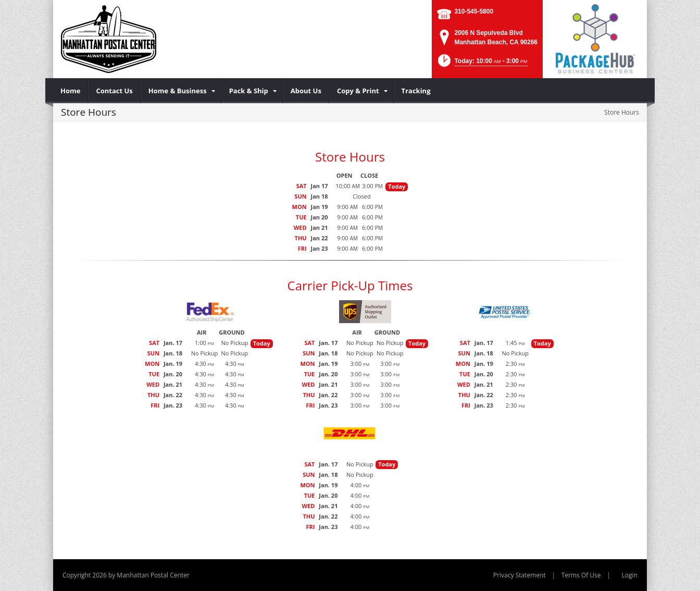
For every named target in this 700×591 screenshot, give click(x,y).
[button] (482, 64)
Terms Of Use (581, 575)
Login (630, 575)
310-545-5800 (474, 11)
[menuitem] (71, 91)
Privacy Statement (520, 575)
